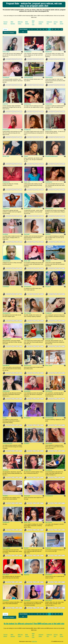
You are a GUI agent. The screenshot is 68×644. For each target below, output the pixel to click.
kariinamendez (28, 287)
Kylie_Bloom (6, 575)
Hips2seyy (27, 575)
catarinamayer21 (7, 339)
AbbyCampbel (6, 391)
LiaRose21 (48, 261)
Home (5, 30)
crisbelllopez (6, 287)
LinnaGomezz (6, 522)
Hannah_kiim (6, 156)
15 (52, 29)
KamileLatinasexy (28, 77)
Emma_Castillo (6, 548)
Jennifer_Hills (27, 470)
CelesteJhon (6, 600)
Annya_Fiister (6, 52)
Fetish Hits (34, 641)
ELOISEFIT (27, 444)
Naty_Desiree (49, 522)
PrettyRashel (27, 600)
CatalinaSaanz (49, 104)
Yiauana (26, 156)
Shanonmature (49, 77)
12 (43, 29)
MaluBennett (48, 52)
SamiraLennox (28, 366)
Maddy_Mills (27, 261)
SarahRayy (5, 234)
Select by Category (9, 33)
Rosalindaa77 (27, 209)
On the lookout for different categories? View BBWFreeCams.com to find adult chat (34, 623)
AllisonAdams (49, 444)
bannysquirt (27, 496)
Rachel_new (27, 522)
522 (23, 32)
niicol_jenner (49, 600)
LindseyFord (27, 339)
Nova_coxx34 (49, 366)
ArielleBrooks (27, 130)
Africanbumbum (49, 418)
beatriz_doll (27, 182)
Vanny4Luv (48, 287)
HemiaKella (48, 548)
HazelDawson (49, 182)
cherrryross (6, 470)
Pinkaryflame (27, 418)
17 (58, 29)
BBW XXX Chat (33, 23)
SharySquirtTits (6, 313)
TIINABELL (5, 496)
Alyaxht (4, 418)
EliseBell (26, 548)
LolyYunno (5, 104)
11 (40, 29)
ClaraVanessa (49, 391)
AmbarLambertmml (7, 444)
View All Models (24, 29)
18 (61, 29)
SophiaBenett (6, 366)
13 (46, 29)
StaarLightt (27, 234)
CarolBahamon (28, 52)
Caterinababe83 (6, 261)
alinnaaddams (49, 575)
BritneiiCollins (6, 130)
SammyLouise (6, 182)
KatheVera (48, 234)
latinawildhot (27, 391)
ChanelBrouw (49, 470)
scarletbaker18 (49, 496)
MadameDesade (49, 339)
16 (55, 29)
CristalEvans (49, 313)
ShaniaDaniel (6, 77)
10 (37, 29)
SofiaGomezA (27, 104)
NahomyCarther (49, 209)
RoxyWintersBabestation (52, 156)
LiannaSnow (48, 130)
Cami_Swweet (27, 313)
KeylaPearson (6, 209)
